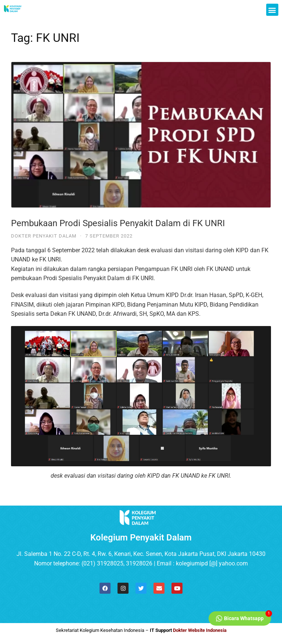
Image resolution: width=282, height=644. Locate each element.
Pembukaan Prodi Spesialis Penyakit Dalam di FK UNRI (118, 223)
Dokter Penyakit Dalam (44, 236)
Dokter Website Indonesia (200, 630)
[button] (272, 10)
